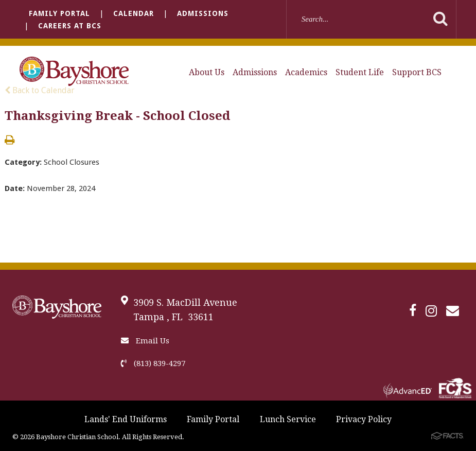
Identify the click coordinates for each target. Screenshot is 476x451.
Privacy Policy (364, 419)
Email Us (145, 341)
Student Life (360, 72)
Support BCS (417, 72)
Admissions (203, 13)
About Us (207, 72)
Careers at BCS (70, 26)
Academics (306, 72)
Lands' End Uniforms (126, 419)
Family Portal (59, 13)
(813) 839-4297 (153, 363)
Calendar (134, 13)
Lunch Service (288, 419)
